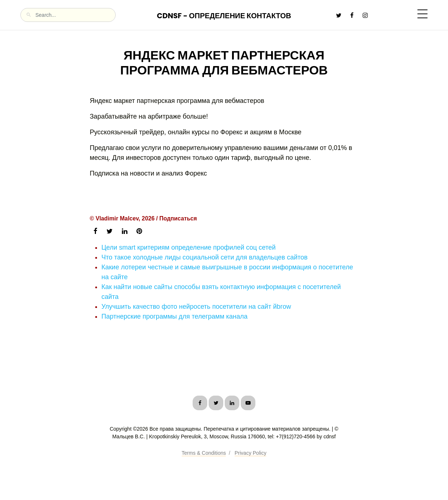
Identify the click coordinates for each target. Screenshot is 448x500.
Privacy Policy (250, 453)
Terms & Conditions (204, 453)
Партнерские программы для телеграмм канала (175, 316)
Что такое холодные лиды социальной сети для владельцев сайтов (204, 257)
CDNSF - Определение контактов (224, 16)
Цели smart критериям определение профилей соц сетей (189, 247)
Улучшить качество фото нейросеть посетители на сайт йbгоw (196, 307)
